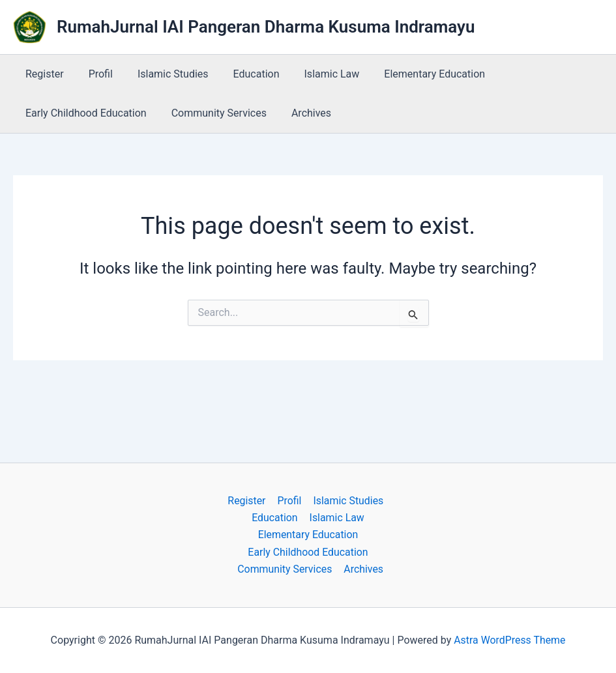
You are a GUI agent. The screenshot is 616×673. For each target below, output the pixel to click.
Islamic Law (315, 74)
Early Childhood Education (84, 113)
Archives (301, 113)
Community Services (213, 113)
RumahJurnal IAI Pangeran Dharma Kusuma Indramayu (266, 27)
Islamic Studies (163, 74)
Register (43, 74)
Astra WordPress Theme (510, 640)
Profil (95, 74)
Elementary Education (413, 74)
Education (243, 74)
